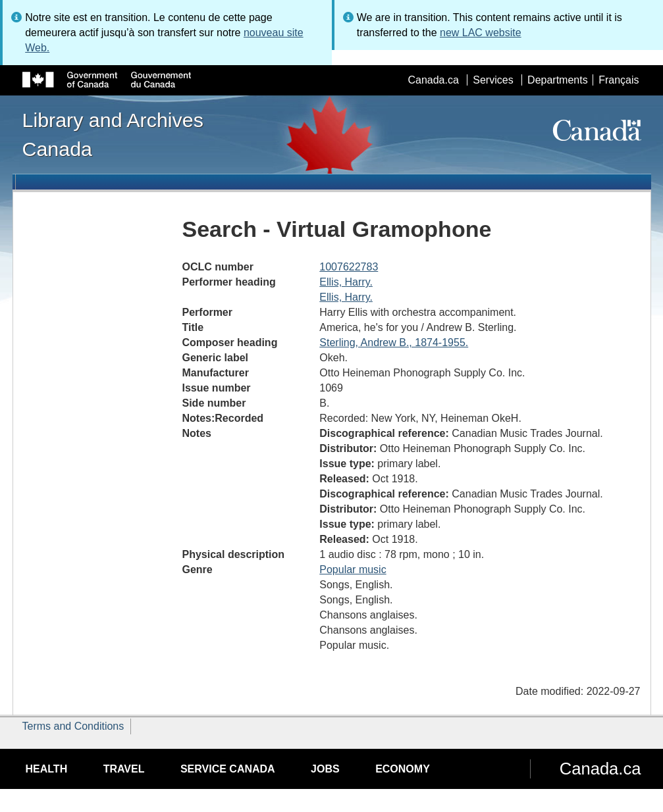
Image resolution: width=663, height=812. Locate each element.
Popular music (353, 570)
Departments (558, 80)
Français (619, 80)
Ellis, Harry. (346, 282)
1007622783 (349, 267)
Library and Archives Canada (113, 134)
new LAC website (481, 33)
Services (493, 80)
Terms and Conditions (73, 726)
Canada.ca (433, 80)
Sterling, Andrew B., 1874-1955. (394, 343)
